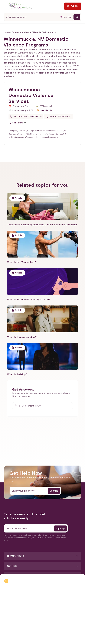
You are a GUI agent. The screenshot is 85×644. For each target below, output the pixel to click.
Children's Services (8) (18, 137)
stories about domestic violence (56, 73)
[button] (17, 123)
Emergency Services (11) (19, 131)
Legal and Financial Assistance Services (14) (48, 131)
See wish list (47, 110)
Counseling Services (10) (19, 134)
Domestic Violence (21, 32)
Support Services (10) (58, 134)
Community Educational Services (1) (43, 137)
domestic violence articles (20, 69)
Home (7, 32)
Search (54, 491)
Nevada (37, 32)
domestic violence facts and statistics (34, 66)
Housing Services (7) (39, 134)
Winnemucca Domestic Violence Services (31, 95)
